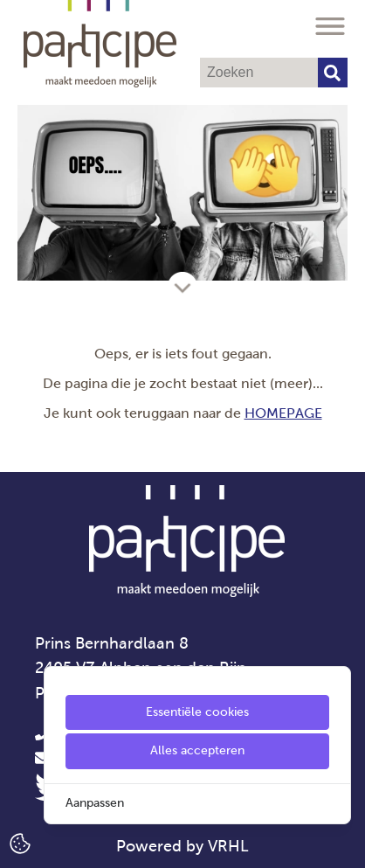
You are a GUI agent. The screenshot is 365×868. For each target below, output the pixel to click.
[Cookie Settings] (20, 842)
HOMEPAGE (283, 413)
